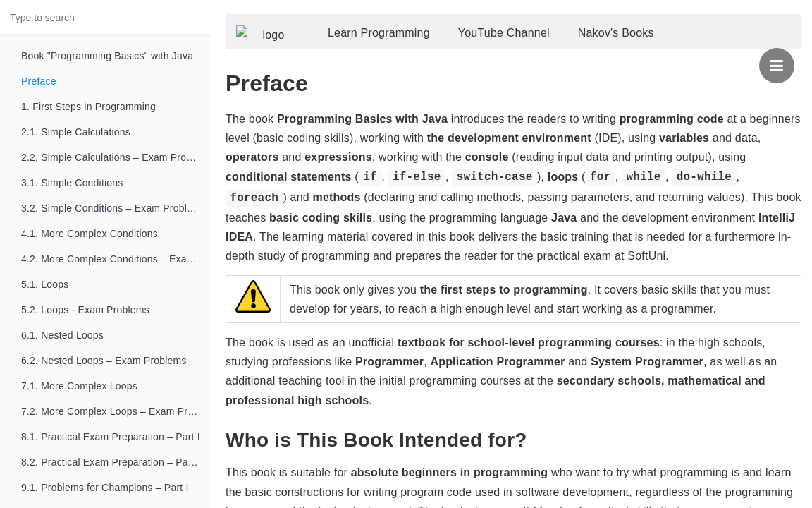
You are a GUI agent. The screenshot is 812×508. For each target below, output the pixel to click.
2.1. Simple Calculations (76, 132)
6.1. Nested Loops (62, 335)
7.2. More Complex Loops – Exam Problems (116, 411)
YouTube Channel (525, 41)
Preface (39, 81)
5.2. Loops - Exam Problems (85, 310)
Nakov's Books (637, 41)
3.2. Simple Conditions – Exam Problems (113, 208)
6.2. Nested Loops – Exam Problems (104, 361)
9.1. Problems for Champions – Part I (105, 488)
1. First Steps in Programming (88, 107)
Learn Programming (400, 41)
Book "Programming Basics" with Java (107, 56)
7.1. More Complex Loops (79, 386)
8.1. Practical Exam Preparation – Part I (111, 437)
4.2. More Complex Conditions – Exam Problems (116, 259)
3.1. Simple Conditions (72, 183)
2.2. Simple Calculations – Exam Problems (116, 157)
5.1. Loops (45, 284)
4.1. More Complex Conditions (90, 234)
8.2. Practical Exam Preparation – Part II (112, 462)
